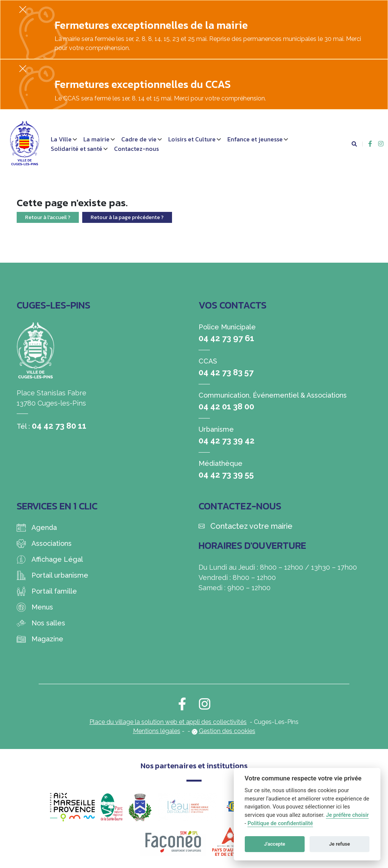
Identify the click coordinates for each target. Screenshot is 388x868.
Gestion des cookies (227, 731)
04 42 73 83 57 (226, 372)
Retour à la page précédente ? (127, 217)
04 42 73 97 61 (226, 338)
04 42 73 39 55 (226, 475)
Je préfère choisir (347, 815)
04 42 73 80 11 (59, 426)
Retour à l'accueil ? (48, 217)
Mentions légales (157, 731)
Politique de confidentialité (280, 823)
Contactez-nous (136, 149)
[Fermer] (23, 9)
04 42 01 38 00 (226, 406)
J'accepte (275, 844)
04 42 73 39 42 (227, 440)
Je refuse (340, 844)
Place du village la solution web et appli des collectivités (168, 722)
